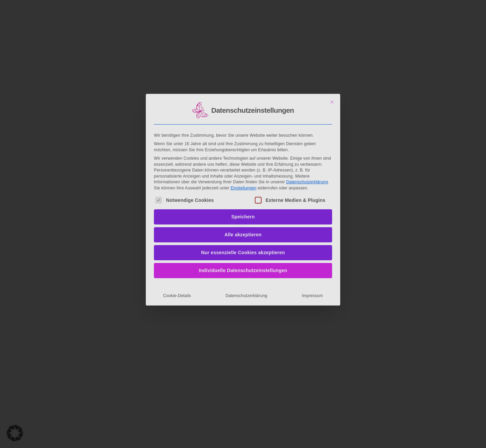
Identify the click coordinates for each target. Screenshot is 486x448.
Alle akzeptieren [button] (243, 181)
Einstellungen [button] (244, 134)
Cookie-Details (177, 242)
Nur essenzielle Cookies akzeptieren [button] (243, 199)
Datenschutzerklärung (307, 128)
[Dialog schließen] (332, 48)
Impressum (312, 242)
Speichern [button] (243, 163)
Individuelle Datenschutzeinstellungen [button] (243, 217)
